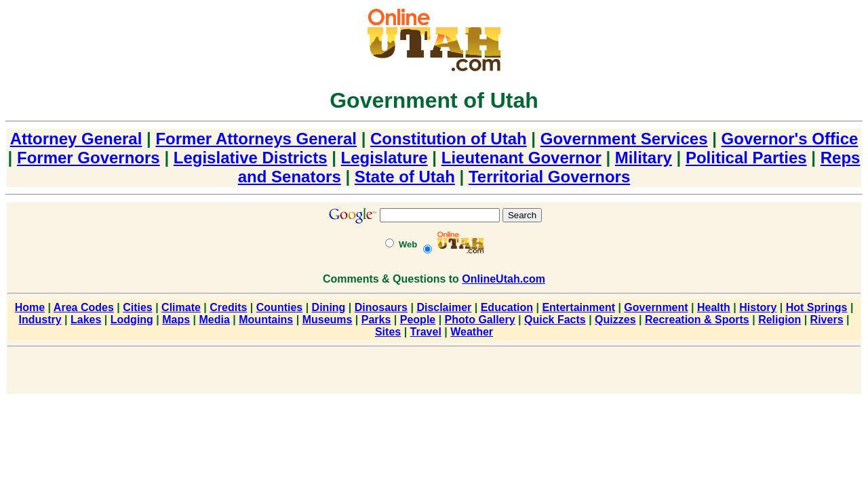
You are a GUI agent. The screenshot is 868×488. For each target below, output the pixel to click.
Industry (40, 320)
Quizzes (615, 320)
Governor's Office (790, 139)
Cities (138, 307)
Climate (181, 307)
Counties (279, 307)
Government (656, 307)
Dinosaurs (381, 307)
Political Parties (746, 158)
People (418, 320)
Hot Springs (817, 307)
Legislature (384, 158)
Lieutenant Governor (521, 158)
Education (507, 307)
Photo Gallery (480, 320)
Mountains (266, 320)
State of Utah (405, 177)
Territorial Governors (549, 177)
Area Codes (84, 307)
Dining (329, 307)
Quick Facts (555, 320)
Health (714, 307)
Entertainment (578, 307)
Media (215, 320)
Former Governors (88, 158)
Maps (176, 320)
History (758, 307)
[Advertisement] (434, 373)
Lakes (86, 320)
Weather (472, 332)
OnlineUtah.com (504, 279)
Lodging (132, 320)
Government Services (624, 139)
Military (644, 158)
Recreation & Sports (697, 320)
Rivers (827, 320)
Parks (376, 320)
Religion (780, 320)
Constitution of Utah (449, 139)
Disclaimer (444, 307)
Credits (228, 307)
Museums (328, 320)
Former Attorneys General (256, 139)
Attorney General (76, 139)
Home (30, 307)
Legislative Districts (251, 158)
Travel (426, 332)
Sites (388, 332)
